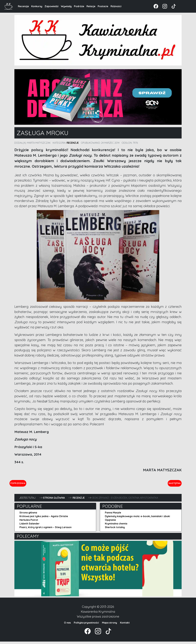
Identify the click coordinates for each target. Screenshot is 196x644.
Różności (116, 6)
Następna (172, 484)
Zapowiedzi (52, 6)
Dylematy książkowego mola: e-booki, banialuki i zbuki (137, 519)
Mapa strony (109, 625)
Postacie (103, 6)
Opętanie (110, 522)
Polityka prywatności (86, 625)
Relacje (91, 6)
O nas (67, 625)
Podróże (79, 6)
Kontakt (125, 625)
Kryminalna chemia (116, 526)
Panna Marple (113, 515)
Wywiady (66, 6)
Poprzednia (32, 484)
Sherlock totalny (115, 530)
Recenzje (23, 6)
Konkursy (37, 6)
